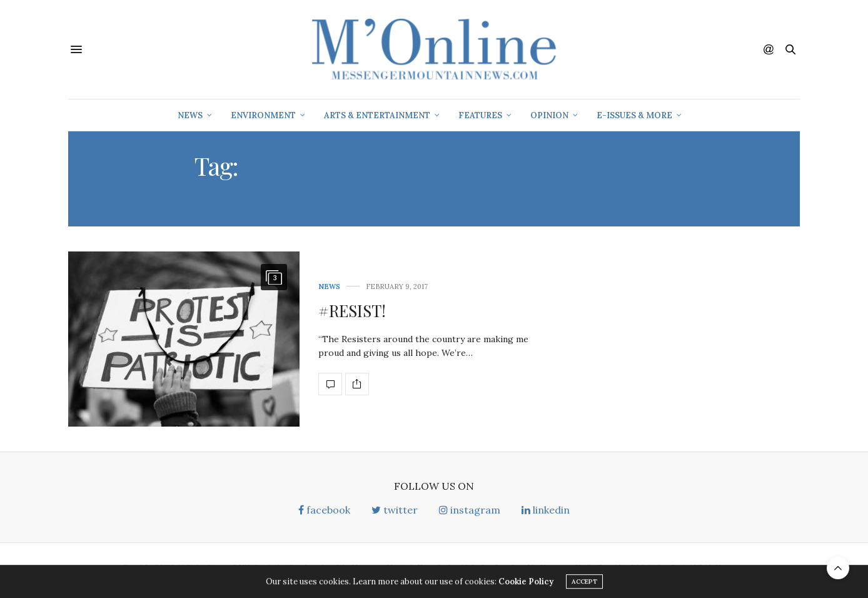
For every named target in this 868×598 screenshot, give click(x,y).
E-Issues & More (634, 115)
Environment (263, 115)
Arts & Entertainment (377, 115)
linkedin (546, 510)
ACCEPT (584, 583)
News (190, 115)
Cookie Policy (526, 583)
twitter (395, 510)
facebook (324, 510)
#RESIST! (352, 311)
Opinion (549, 115)
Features (480, 115)
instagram (470, 510)
